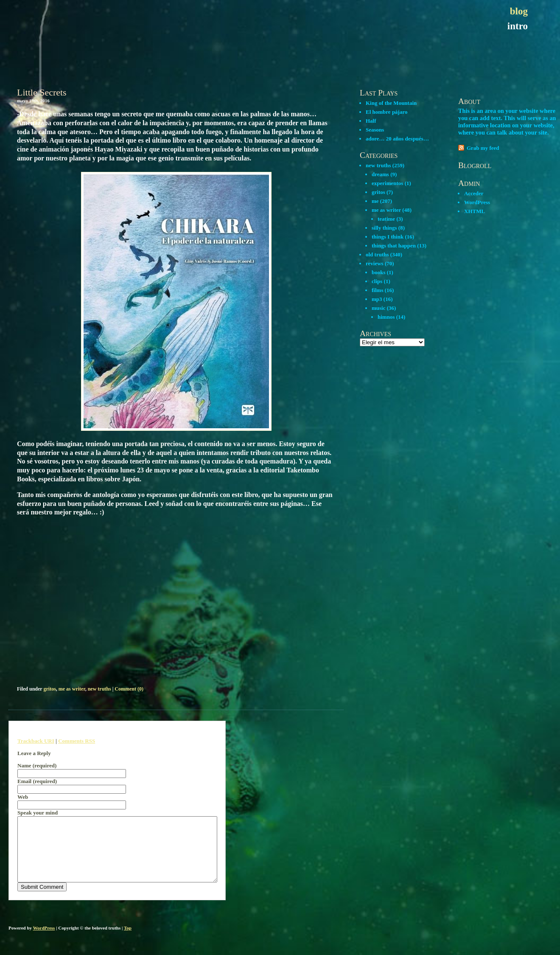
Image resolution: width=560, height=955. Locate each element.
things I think (388, 237)
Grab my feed (483, 148)
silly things (384, 228)
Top (128, 941)
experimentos (387, 183)
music (379, 308)
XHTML (475, 211)
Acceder (474, 193)
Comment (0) (129, 689)
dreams (380, 174)
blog (519, 11)
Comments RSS (77, 741)
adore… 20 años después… (397, 139)
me (375, 201)
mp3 (377, 299)
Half (371, 121)
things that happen (394, 246)
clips (377, 281)
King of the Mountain (391, 103)
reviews (375, 263)
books (379, 272)
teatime (386, 219)
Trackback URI (36, 741)
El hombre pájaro (386, 112)
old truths (377, 254)
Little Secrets (42, 92)
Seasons (375, 130)
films (377, 290)
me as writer (72, 689)
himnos (386, 317)
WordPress (477, 202)
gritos (49, 689)
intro (518, 26)
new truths (99, 689)
